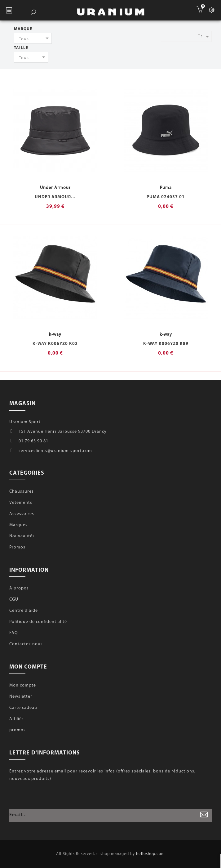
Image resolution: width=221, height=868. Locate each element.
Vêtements (21, 503)
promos (18, 730)
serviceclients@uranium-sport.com (55, 451)
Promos (17, 547)
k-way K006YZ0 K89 (166, 344)
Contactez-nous (26, 644)
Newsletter (21, 697)
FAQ (14, 633)
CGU (14, 600)
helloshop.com (150, 854)
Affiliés (17, 719)
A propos (19, 588)
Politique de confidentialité (38, 622)
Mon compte (23, 685)
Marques (18, 525)
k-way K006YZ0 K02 (55, 344)
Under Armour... (55, 197)
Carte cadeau (23, 708)
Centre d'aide (24, 611)
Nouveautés (22, 536)
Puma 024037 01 (166, 197)
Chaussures (22, 492)
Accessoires (22, 514)
